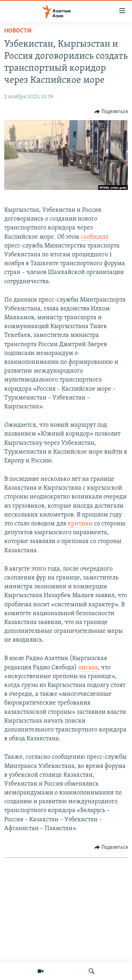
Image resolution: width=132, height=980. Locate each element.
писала (88, 668)
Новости (18, 31)
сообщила (95, 237)
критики (80, 524)
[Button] (111, 112)
